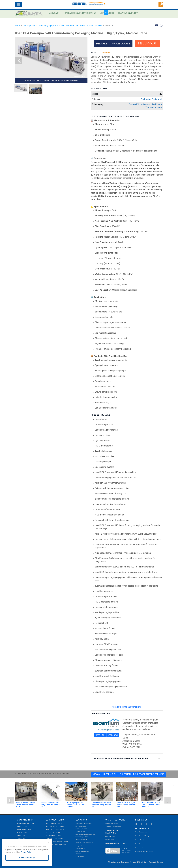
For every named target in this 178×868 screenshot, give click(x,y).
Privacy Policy (22, 833)
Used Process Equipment (55, 823)
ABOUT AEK (54, 13)
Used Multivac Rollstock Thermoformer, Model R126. (25, 805)
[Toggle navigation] (19, 5)
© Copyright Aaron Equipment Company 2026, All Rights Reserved (132, 862)
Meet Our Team (22, 826)
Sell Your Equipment (53, 833)
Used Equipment (30, 25)
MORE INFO (100, 735)
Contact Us (21, 839)
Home (18, 25)
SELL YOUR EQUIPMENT (128, 13)
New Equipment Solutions (55, 829)
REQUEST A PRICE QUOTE (113, 44)
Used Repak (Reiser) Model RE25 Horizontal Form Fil (75, 805)
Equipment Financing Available (57, 845)
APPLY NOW (113, 735)
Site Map (160, 862)
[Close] (49, 843)
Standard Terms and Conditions (127, 707)
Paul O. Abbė (139, 840)
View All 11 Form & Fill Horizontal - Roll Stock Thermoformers (128, 774)
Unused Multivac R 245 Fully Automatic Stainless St (51, 805)
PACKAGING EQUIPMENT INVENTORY (81, 13)
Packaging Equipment (49, 25)
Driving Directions (116, 844)
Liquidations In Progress (54, 839)
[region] (27, 852)
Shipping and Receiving (113, 832)
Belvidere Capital (141, 848)
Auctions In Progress (53, 836)
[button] (18, 61)
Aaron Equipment (141, 832)
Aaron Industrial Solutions (144, 852)
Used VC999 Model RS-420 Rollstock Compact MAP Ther (151, 805)
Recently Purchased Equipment (57, 842)
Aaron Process (140, 844)
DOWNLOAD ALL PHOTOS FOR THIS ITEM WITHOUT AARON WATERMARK (51, 81)
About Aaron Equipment (25, 823)
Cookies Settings (27, 858)
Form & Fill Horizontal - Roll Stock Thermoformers (81, 25)
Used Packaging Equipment (56, 826)
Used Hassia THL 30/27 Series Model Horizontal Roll (126, 805)
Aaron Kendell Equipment (144, 836)
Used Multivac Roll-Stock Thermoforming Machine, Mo (102, 805)
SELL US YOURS (147, 44)
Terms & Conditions (24, 829)
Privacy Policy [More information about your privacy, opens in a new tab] (26, 852)
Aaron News (21, 836)
